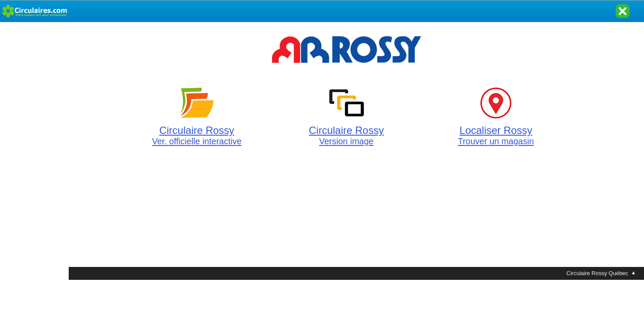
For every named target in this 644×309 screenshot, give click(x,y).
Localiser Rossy (496, 130)
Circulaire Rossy (197, 130)
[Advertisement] (34, 151)
